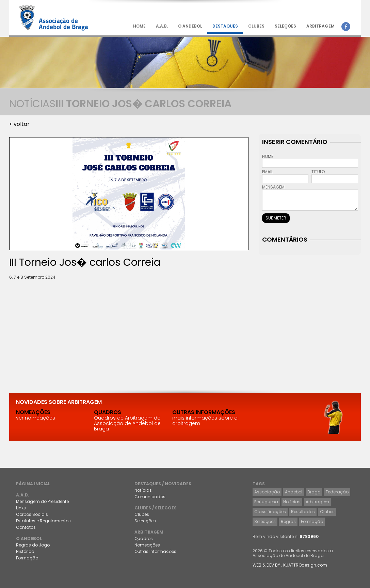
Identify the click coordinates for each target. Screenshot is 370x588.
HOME (139, 26)
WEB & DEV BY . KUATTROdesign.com (290, 565)
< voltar (19, 124)
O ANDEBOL (190, 26)
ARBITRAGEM (320, 26)
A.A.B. (162, 26)
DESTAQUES (225, 26)
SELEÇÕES (285, 26)
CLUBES (256, 26)
